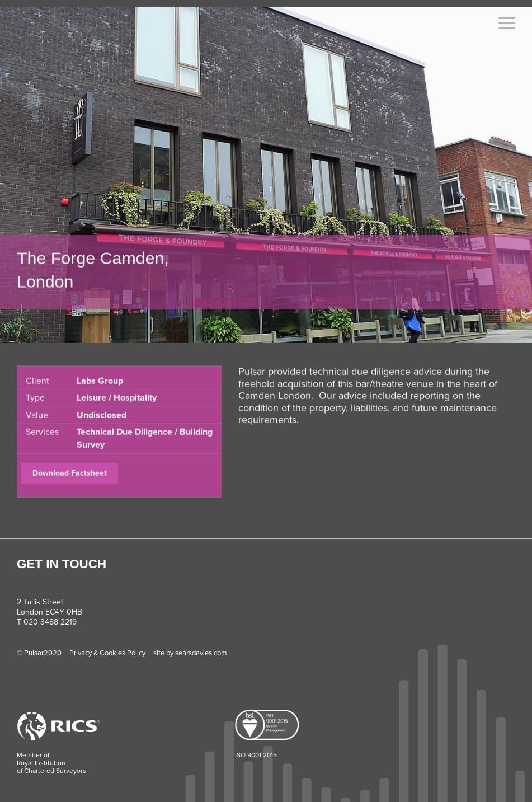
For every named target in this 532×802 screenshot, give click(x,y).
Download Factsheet (70, 481)
